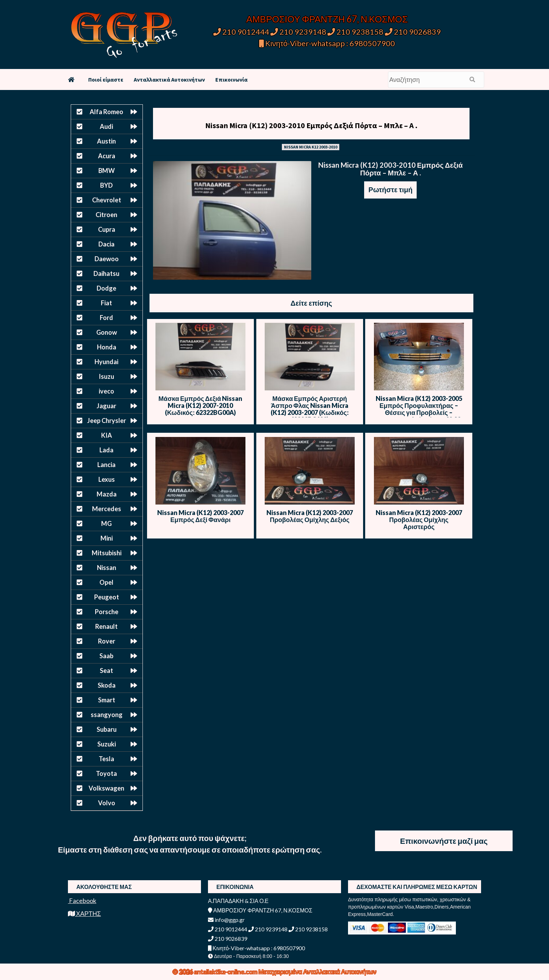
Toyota (106, 773)
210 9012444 (241, 32)
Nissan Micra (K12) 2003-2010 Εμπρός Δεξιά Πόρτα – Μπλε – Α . (311, 125)
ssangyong (107, 715)
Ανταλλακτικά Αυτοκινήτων (169, 79)
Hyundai (106, 362)
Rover (107, 641)
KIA (107, 435)
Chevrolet (107, 200)
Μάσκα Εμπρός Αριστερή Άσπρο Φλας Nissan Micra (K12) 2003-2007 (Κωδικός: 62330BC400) (310, 409)
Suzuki (107, 744)
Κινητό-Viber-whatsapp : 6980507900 (327, 43)
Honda (107, 347)
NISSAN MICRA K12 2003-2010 (311, 147)
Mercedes (107, 509)
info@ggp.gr (226, 920)
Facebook (82, 901)
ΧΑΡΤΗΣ (84, 913)
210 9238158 (356, 32)
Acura (107, 156)
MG (106, 523)
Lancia (106, 465)
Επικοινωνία (231, 79)
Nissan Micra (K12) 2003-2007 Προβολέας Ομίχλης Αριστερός (419, 520)
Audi (106, 126)
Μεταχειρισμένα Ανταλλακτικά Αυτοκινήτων (317, 972)
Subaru (107, 729)
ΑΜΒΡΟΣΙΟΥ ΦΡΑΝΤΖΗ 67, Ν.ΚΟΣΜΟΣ (327, 19)
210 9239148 (298, 32)
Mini (107, 538)
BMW (107, 171)
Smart (107, 700)
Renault (106, 626)
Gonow (107, 332)
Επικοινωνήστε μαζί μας (444, 841)
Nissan (107, 568)
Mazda (107, 494)
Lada (106, 450)
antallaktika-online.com (226, 972)
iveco (106, 391)
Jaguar (106, 406)
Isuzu (106, 376)
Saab (106, 656)
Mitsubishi (107, 553)
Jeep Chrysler (107, 421)
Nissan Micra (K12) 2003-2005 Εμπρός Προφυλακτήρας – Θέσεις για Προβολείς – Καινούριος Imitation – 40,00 (419, 409)
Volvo (107, 803)
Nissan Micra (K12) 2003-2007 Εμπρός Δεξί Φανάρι (200, 516)
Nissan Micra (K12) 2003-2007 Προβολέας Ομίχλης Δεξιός (310, 516)
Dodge (106, 288)
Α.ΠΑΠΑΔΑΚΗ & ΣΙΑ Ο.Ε (238, 901)
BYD (106, 185)
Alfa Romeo (106, 112)
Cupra (107, 229)
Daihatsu (106, 273)
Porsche (107, 612)
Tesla (106, 759)
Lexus (107, 479)
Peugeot (107, 597)
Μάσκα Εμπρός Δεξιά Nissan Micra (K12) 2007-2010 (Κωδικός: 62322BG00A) (201, 405)
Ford (106, 318)
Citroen (106, 215)
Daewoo (107, 259)
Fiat (106, 303)
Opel (106, 582)
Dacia (106, 244)
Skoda (107, 685)
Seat (106, 670)
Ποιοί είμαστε (106, 79)
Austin (106, 141)
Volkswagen (106, 788)
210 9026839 (413, 32)
